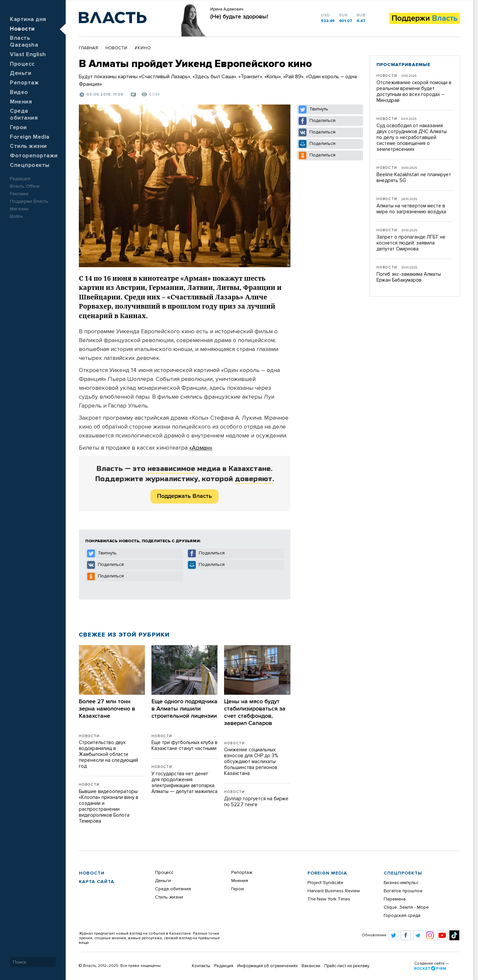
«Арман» (201, 448)
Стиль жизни (28, 146)
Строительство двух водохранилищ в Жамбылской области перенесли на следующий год (108, 754)
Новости (22, 29)
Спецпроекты (30, 165)
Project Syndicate (325, 883)
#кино (143, 48)
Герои (18, 128)
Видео (19, 93)
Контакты (201, 966)
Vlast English (28, 55)
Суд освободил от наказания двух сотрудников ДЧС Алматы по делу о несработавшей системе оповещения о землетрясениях (412, 138)
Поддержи (425, 18)
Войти (16, 217)
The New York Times (329, 899)
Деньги (21, 73)
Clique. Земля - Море (406, 907)
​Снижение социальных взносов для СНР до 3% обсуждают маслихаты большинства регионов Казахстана (251, 762)
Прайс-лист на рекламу (347, 966)
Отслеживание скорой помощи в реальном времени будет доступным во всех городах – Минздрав (414, 92)
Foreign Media (30, 137)
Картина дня (28, 20)
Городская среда (402, 916)
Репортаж (24, 83)
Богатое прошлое (403, 891)
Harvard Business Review (334, 891)
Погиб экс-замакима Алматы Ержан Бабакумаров (409, 277)
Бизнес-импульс (401, 883)
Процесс (22, 64)
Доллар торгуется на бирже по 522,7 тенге (256, 802)
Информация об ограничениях (267, 966)
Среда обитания (173, 889)
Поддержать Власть (184, 496)
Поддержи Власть (29, 201)
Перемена (395, 899)
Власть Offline (25, 186)
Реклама (19, 194)
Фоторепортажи (34, 156)
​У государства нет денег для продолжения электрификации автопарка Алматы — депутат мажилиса (184, 783)
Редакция (20, 179)
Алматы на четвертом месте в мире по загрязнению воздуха (411, 209)
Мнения (21, 102)
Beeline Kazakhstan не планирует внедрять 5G (414, 178)
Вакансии (311, 966)
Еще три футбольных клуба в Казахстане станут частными (184, 746)
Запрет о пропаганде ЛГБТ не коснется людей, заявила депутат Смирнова (411, 243)
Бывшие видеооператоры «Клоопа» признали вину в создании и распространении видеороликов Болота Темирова (109, 806)
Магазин (19, 209)
